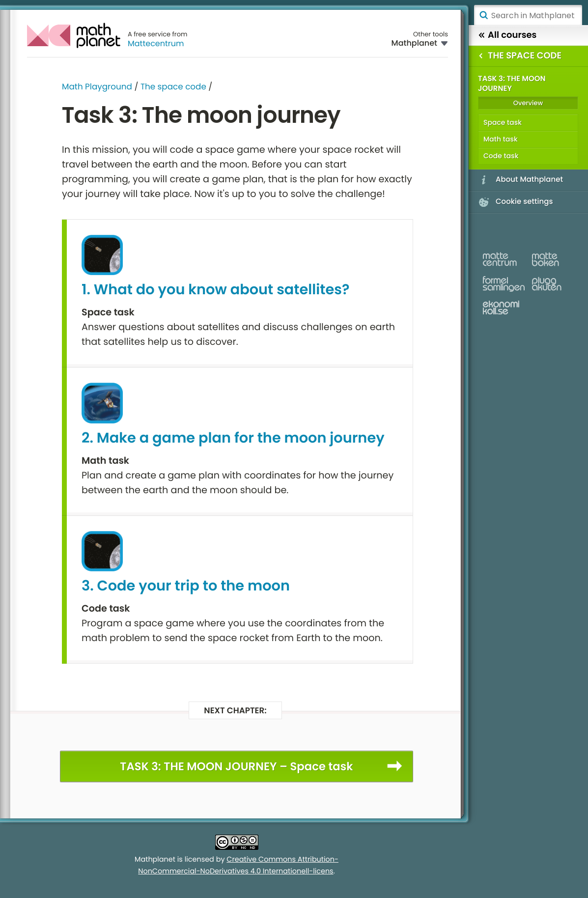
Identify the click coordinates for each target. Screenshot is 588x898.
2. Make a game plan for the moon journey (233, 438)
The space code (173, 86)
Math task (501, 139)
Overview (528, 103)
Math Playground (97, 86)
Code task (501, 156)
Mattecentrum (156, 43)
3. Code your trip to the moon (186, 586)
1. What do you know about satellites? (215, 290)
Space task (503, 122)
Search (483, 15)
